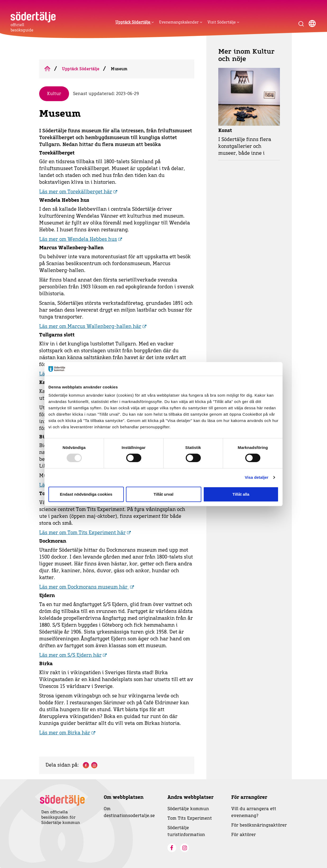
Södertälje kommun (188, 809)
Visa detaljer (256, 477)
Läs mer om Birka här (65, 733)
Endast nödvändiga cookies (86, 494)
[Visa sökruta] (301, 24)
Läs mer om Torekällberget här (76, 192)
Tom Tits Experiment (190, 818)
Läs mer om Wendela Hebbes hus (78, 240)
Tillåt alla (241, 494)
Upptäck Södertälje (81, 69)
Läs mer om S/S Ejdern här (70, 655)
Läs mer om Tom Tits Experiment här (82, 533)
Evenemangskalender (181, 22)
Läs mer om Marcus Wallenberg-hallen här (90, 327)
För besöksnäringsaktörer (259, 825)
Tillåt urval (164, 494)
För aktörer (244, 835)
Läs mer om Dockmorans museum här (84, 587)
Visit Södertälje (223, 22)
